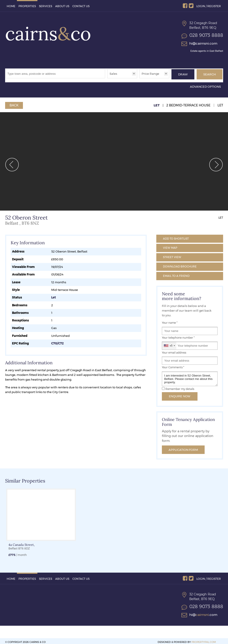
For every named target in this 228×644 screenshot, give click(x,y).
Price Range (150, 74)
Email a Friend (176, 274)
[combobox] (169, 343)
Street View (172, 255)
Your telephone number (178, 335)
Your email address (174, 350)
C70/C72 (57, 341)
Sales (113, 74)
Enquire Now (180, 394)
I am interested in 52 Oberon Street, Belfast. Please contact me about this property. (190, 377)
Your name (170, 321)
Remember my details (180, 387)
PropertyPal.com (204, 640)
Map (170, 245)
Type (107, 78)
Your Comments (173, 365)
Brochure (180, 264)
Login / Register (209, 6)
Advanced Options (205, 84)
